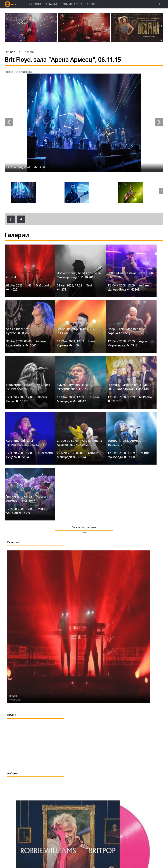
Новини (35, 4)
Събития (93, 4)
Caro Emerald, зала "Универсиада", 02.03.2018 (25, 443)
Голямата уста (72, 4)
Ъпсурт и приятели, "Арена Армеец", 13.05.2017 (26, 498)
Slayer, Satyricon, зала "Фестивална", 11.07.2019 (75, 387)
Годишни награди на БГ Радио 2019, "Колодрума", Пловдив (129, 387)
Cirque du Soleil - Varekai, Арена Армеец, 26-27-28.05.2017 (79, 443)
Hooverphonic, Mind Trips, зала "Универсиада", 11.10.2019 (79, 275)
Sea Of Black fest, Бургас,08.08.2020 (19, 331)
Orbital (11, 277)
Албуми (51, 4)
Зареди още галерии (84, 527)
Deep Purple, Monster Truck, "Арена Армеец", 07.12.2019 (128, 331)
